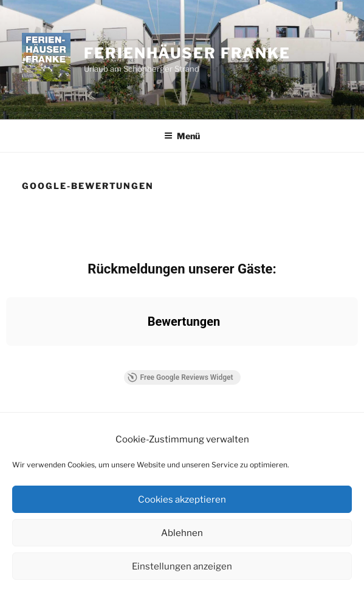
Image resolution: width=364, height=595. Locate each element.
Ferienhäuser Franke (187, 53)
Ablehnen (182, 533)
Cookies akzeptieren (182, 500)
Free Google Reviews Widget (180, 377)
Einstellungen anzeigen (182, 566)
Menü (182, 136)
